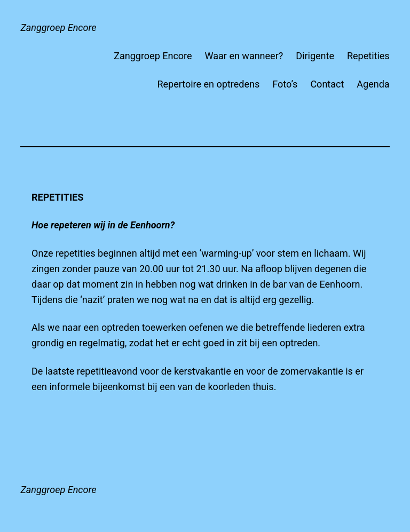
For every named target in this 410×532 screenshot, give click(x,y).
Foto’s (285, 84)
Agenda (373, 84)
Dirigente (315, 56)
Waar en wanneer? (244, 56)
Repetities (368, 56)
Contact (327, 84)
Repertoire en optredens (208, 84)
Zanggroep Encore (58, 27)
